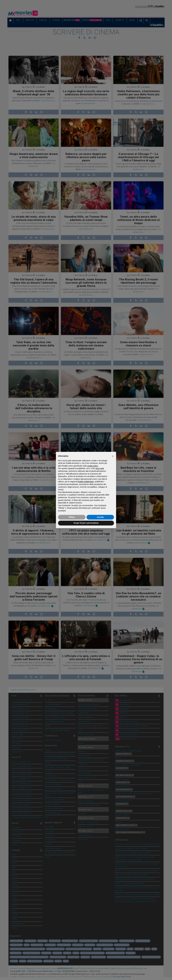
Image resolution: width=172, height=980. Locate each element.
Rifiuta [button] (72, 517)
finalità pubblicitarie (86, 482)
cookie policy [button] (93, 466)
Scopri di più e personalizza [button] (86, 523)
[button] (113, 456)
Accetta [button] (100, 517)
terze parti (100, 468)
